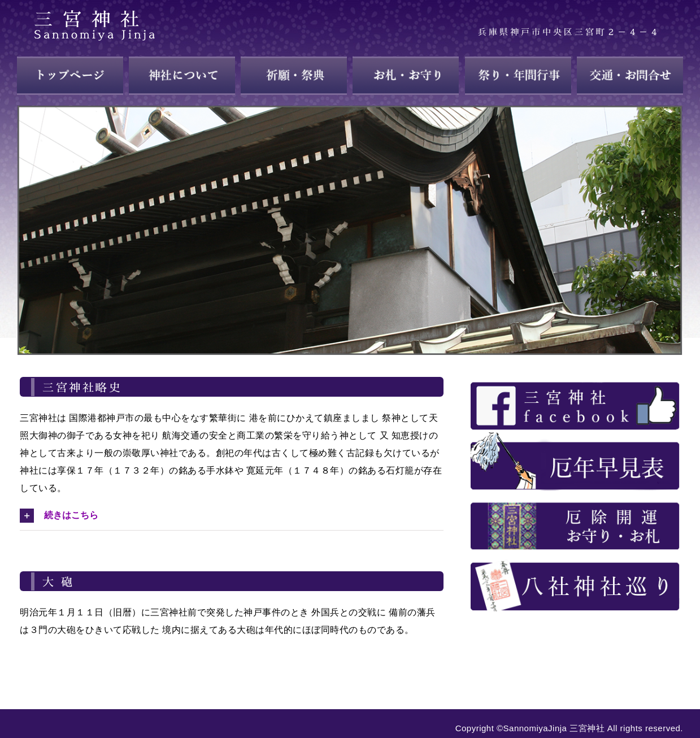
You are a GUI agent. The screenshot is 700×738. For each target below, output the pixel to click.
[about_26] (575, 495)
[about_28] (575, 555)
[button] (232, 515)
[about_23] (575, 375)
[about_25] (575, 435)
